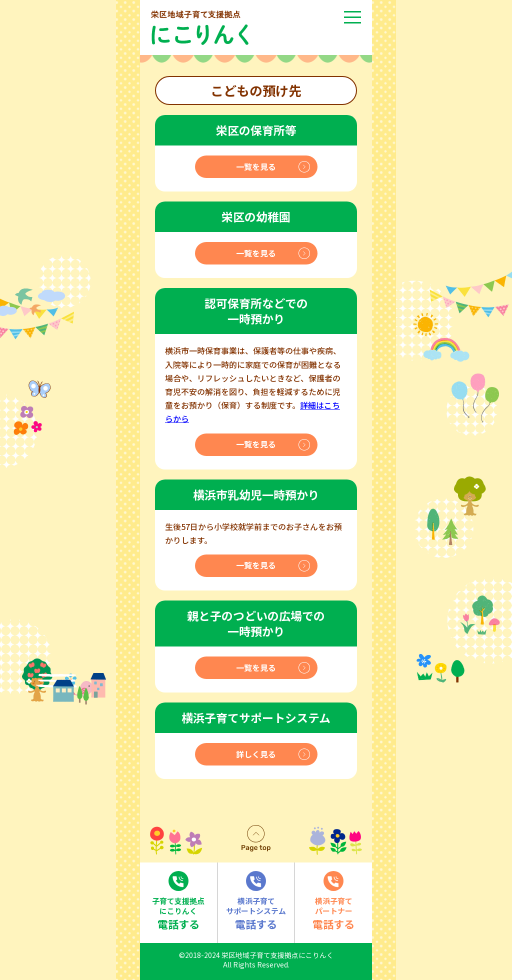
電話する (178, 901)
